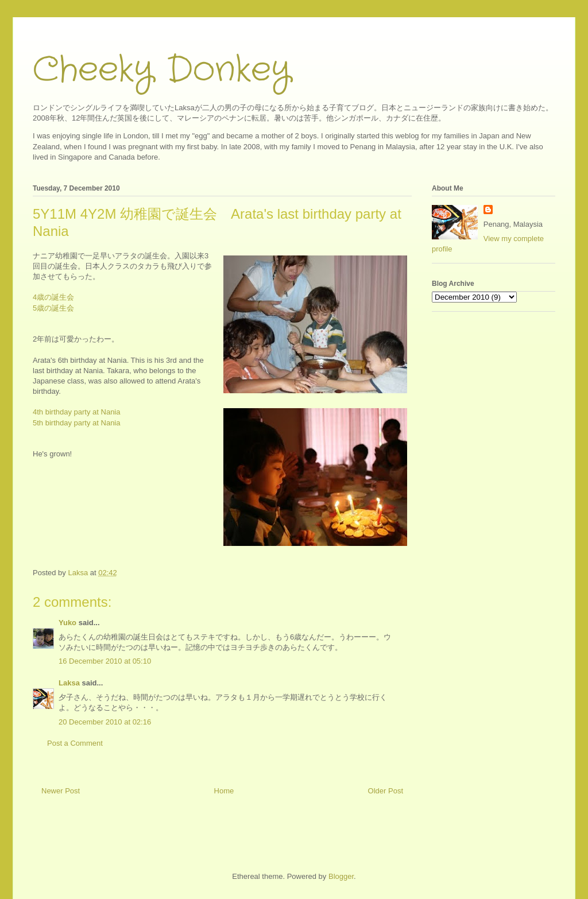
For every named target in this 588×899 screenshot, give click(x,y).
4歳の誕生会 (53, 297)
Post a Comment (75, 743)
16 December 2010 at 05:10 (105, 661)
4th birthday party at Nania (76, 412)
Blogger (341, 876)
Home (224, 791)
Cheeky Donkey (162, 70)
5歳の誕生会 (53, 308)
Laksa (69, 683)
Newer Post (61, 791)
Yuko (67, 623)
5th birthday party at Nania (76, 423)
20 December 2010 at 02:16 (105, 722)
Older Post (386, 791)
